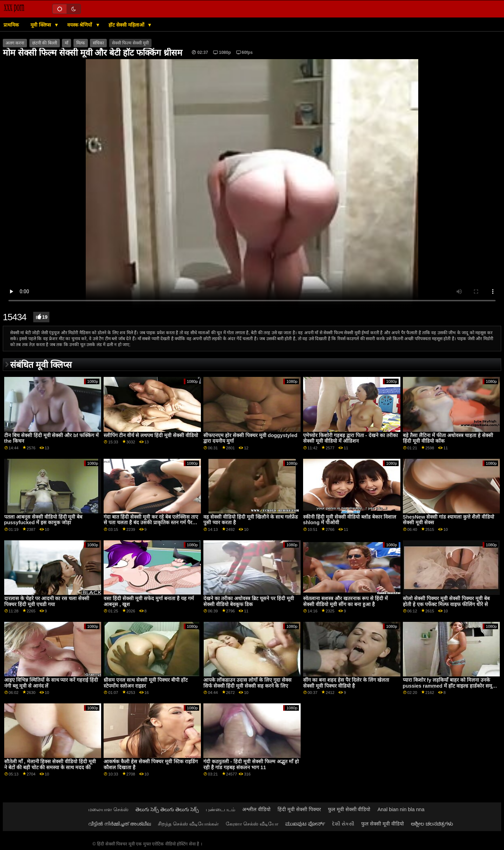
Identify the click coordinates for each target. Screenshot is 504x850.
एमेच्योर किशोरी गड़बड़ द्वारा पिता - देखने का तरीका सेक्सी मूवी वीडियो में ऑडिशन (351, 438)
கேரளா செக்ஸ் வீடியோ (252, 824)
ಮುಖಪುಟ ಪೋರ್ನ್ (305, 824)
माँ (66, 43)
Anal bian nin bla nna (401, 809)
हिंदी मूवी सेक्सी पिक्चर (299, 809)
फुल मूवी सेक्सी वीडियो (349, 809)
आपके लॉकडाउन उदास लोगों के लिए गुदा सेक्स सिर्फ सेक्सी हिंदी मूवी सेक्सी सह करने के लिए (247, 683)
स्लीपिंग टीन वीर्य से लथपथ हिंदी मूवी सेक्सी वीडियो (151, 435)
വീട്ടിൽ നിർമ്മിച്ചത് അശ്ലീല (120, 824)
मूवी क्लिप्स (41, 25)
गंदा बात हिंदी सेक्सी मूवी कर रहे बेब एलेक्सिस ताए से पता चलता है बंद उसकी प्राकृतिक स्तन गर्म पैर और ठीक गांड (151, 523)
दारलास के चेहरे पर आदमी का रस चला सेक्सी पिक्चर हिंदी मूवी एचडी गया (47, 601)
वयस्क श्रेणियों (80, 25)
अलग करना (15, 43)
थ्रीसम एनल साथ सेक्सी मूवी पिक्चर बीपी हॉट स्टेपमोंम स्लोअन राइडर (146, 683)
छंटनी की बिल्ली (45, 43)
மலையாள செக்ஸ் (108, 809)
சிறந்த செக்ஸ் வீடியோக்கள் (188, 824)
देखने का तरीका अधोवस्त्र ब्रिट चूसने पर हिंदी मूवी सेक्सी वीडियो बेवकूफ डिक (249, 601)
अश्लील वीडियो (256, 809)
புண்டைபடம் (220, 809)
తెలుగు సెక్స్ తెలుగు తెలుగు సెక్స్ (167, 809)
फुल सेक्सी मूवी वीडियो (383, 824)
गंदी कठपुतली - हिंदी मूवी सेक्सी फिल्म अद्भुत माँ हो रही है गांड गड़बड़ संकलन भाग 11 (251, 764)
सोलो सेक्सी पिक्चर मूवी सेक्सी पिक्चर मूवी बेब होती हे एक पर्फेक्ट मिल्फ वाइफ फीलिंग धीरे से (446, 601)
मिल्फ (81, 43)
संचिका (98, 43)
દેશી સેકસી (343, 824)
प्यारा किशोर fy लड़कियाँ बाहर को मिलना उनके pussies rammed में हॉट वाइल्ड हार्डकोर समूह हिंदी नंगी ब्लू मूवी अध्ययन (449, 686)
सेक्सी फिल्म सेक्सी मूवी (130, 43)
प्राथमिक (11, 25)
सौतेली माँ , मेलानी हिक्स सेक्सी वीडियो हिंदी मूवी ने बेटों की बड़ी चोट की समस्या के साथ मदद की (50, 764)
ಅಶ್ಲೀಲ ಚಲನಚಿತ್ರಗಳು (432, 824)
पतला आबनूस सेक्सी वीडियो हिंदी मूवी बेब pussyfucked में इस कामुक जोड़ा (43, 520)
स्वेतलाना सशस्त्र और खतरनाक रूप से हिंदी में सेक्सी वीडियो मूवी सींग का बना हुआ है (345, 601)
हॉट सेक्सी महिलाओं (127, 25)
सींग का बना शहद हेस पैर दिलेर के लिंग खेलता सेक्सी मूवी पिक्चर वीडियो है (346, 683)
